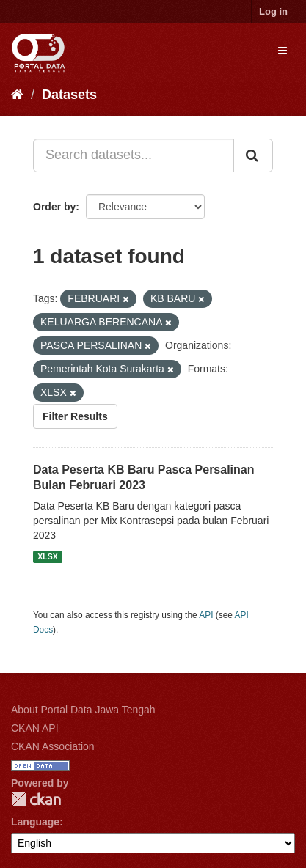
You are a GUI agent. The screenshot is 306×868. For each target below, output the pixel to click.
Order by (54, 207)
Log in (273, 11)
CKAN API (35, 728)
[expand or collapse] (283, 51)
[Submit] (253, 155)
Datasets (69, 95)
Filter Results (75, 416)
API (206, 615)
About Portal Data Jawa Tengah (83, 710)
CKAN (36, 799)
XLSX (47, 556)
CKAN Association (53, 746)
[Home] (17, 95)
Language (35, 822)
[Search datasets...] (134, 155)
